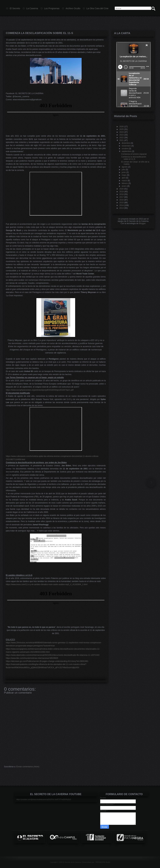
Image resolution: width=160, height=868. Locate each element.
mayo (124, 175)
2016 (122, 200)
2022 (122, 138)
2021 (122, 140)
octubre (125, 149)
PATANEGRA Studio (103, 862)
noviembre (126, 146)
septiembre (126, 151)
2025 (122, 129)
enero (124, 186)
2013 (122, 208)
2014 (122, 205)
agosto (125, 167)
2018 (122, 194)
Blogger (142, 223)
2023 (122, 135)
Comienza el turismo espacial (134, 154)
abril (124, 178)
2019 (122, 192)
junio (124, 172)
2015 (122, 203)
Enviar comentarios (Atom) (28, 767)
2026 (122, 127)
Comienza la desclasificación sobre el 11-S (39, 33)
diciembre (126, 143)
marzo (124, 181)
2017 (122, 197)
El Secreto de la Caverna (72, 862)
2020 (122, 189)
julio (123, 170)
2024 (122, 132)
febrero (125, 183)
